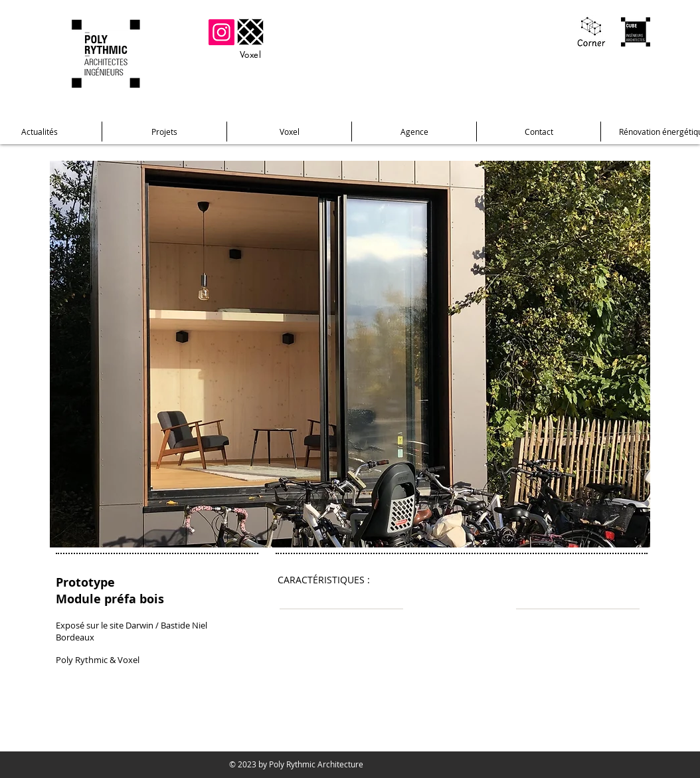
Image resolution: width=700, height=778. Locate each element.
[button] (350, 354)
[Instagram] (221, 32)
